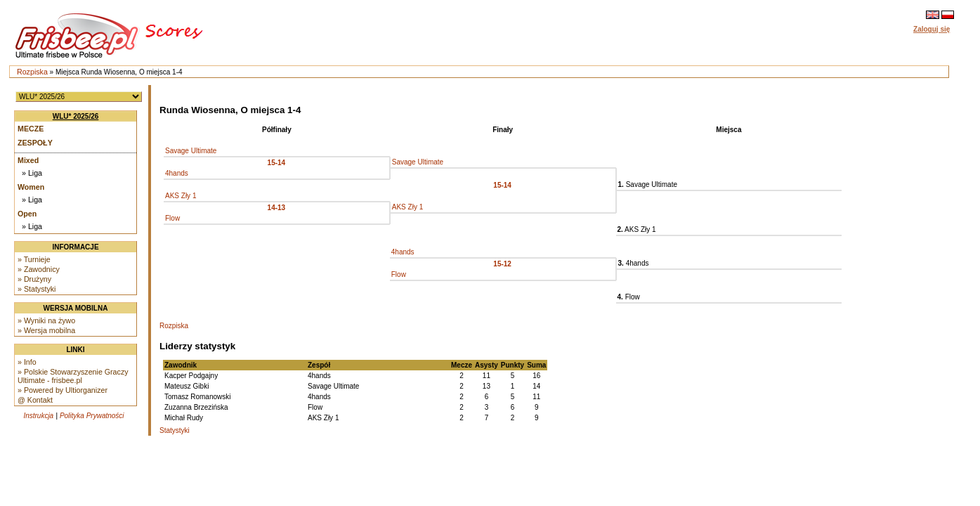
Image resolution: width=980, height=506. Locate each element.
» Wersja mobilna (46, 330)
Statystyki (175, 430)
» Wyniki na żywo (46, 320)
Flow (172, 218)
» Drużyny (34, 279)
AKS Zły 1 (181, 196)
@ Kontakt (35, 400)
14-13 (277, 208)
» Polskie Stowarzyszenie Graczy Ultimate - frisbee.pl (73, 376)
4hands (177, 173)
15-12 (502, 264)
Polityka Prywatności (92, 416)
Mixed (28, 160)
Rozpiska (32, 72)
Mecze (31, 129)
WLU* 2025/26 (76, 116)
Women (31, 187)
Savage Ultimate (191, 151)
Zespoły (35, 143)
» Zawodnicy (39, 269)
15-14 (277, 163)
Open (27, 214)
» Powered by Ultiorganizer (63, 390)
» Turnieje (34, 259)
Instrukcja (38, 416)
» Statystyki (37, 289)
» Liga (32, 173)
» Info (27, 362)
